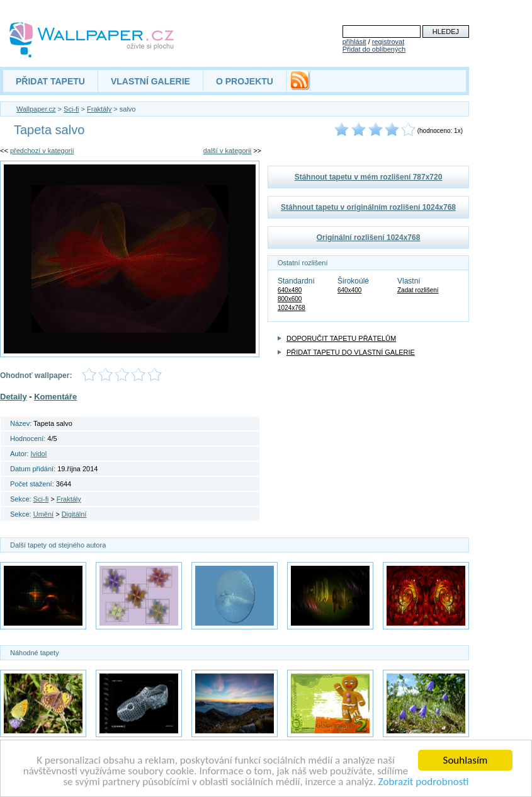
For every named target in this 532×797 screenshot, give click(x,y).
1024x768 (291, 308)
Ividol (38, 454)
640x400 (349, 290)
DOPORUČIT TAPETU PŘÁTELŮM (341, 338)
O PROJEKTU (245, 81)
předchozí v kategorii (42, 151)
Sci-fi (71, 109)
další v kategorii (227, 151)
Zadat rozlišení (418, 290)
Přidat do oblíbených (374, 49)
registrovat (388, 42)
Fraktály (99, 109)
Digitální (74, 514)
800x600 (290, 299)
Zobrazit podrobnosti (424, 782)
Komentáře (55, 397)
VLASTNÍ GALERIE (150, 81)
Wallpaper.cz (36, 109)
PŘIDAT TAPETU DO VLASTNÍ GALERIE (351, 352)
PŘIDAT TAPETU (50, 81)
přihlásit (354, 42)
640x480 (290, 290)
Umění (43, 514)
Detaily (14, 397)
